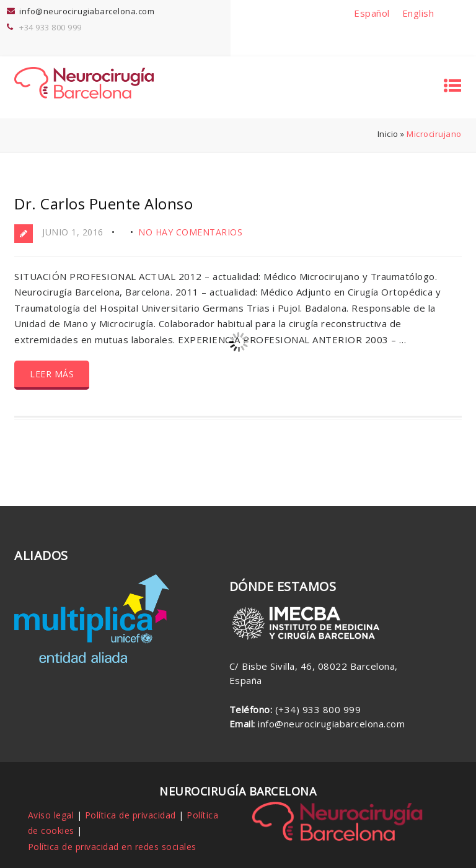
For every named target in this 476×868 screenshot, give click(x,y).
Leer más (52, 374)
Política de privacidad (130, 815)
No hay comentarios (190, 232)
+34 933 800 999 (51, 27)
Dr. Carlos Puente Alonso (104, 204)
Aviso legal (51, 815)
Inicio (388, 134)
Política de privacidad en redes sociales (112, 847)
